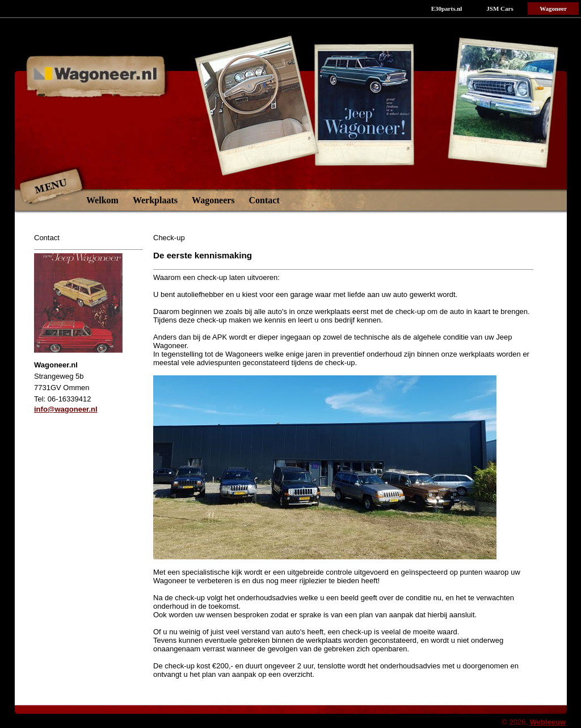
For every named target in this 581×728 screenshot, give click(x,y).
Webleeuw (548, 722)
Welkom (102, 200)
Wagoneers (213, 200)
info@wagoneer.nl (66, 409)
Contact (264, 200)
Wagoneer (553, 9)
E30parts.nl (447, 9)
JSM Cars (500, 9)
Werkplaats (155, 200)
